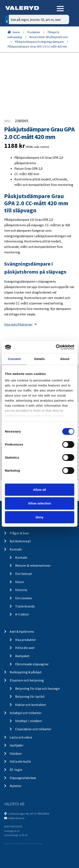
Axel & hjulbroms (22, 631)
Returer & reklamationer (33, 565)
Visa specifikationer (20, 324)
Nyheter (16, 786)
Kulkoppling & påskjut (26, 672)
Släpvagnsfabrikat (23, 778)
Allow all (39, 489)
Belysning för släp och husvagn (37, 688)
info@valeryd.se (16, 818)
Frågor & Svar (19, 533)
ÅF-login (16, 770)
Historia (21, 590)
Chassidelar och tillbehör (33, 729)
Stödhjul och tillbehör (26, 713)
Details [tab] (40, 359)
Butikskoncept (20, 541)
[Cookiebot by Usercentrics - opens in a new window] (56, 347)
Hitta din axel (25, 648)
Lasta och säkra (21, 737)
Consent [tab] (14, 359)
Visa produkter (26, 640)
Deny (39, 517)
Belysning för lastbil (30, 696)
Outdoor (16, 753)
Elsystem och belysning (27, 680)
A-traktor (22, 614)
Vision (19, 582)
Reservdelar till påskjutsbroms (49, 37)
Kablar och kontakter (31, 705)
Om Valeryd (23, 574)
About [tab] (65, 359)
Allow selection (39, 503)
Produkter (34, 32)
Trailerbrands (25, 606)
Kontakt (16, 549)
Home (16, 32)
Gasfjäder (17, 745)
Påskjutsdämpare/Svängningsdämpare (39, 42)
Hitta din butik (20, 761)
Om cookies (24, 598)
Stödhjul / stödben (29, 721)
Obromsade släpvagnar (32, 664)
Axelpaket (22, 656)
